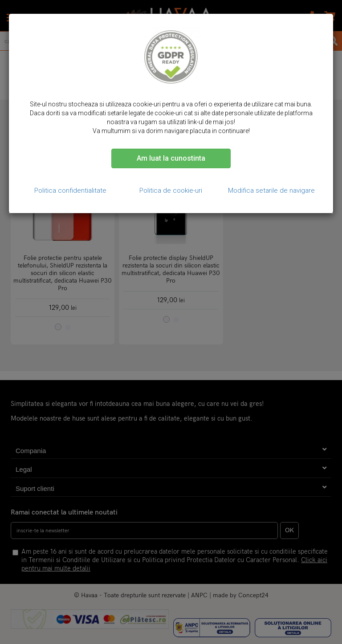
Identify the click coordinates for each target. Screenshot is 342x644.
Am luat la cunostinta (171, 158)
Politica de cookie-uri (171, 190)
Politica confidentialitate (70, 190)
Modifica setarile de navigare (271, 190)
